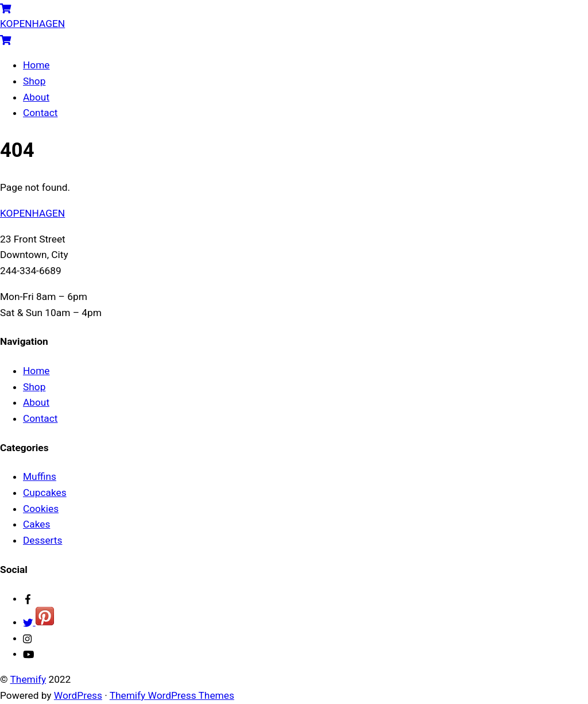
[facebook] (28, 598)
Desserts (42, 540)
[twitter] (38, 622)
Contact (40, 113)
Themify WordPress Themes (172, 695)
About (36, 97)
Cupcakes (45, 493)
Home (36, 65)
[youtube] (28, 653)
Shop (34, 81)
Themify (28, 679)
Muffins (40, 476)
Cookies (41, 509)
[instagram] (28, 638)
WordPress (78, 695)
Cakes (36, 524)
